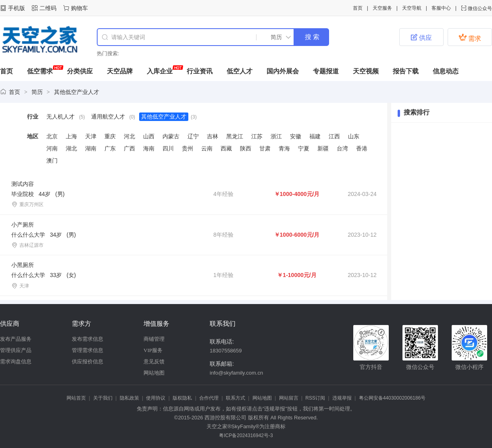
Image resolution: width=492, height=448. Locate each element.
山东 (354, 136)
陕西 (246, 148)
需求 (470, 38)
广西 (129, 148)
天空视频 (366, 71)
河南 (52, 148)
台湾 (342, 148)
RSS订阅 (315, 398)
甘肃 (265, 148)
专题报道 (326, 71)
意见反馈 (154, 362)
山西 (149, 136)
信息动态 (446, 71)
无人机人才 (60, 117)
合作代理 (209, 398)
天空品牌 (120, 71)
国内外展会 (283, 71)
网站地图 (154, 373)
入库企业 (160, 71)
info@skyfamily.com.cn (236, 373)
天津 (91, 136)
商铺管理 (154, 339)
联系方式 (236, 398)
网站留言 (289, 398)
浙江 (276, 136)
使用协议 (156, 398)
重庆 (110, 136)
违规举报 (342, 398)
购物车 (79, 8)
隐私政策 (129, 398)
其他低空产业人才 (77, 92)
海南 (149, 148)
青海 (284, 148)
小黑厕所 (23, 265)
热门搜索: (108, 53)
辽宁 (193, 136)
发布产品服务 (16, 339)
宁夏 (304, 148)
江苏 (257, 136)
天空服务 (382, 8)
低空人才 (240, 71)
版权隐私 (182, 398)
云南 (207, 148)
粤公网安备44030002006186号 (392, 398)
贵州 (188, 148)
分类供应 (80, 71)
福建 (315, 136)
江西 (334, 136)
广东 (110, 148)
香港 (362, 148)
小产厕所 (23, 225)
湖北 (71, 148)
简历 (37, 92)
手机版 (17, 8)
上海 (71, 136)
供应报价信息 (88, 362)
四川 (168, 148)
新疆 (323, 148)
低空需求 (40, 71)
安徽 (296, 136)
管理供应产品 (16, 350)
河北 (129, 136)
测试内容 (23, 184)
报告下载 (406, 71)
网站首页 (76, 398)
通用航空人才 (108, 117)
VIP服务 (153, 350)
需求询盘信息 (16, 362)
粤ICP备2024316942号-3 (246, 435)
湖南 (91, 148)
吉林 (213, 136)
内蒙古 (171, 136)
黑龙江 (235, 136)
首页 (358, 8)
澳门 (52, 160)
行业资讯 (200, 71)
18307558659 (226, 351)
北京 (52, 136)
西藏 (226, 148)
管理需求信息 (88, 350)
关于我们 (103, 398)
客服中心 (441, 8)
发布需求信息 (88, 339)
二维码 (48, 8)
